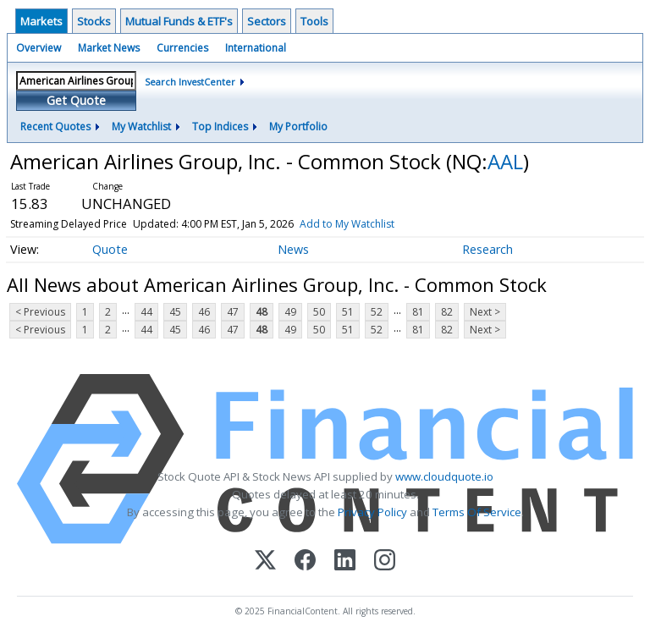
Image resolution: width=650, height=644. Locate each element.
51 (348, 312)
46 (204, 312)
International (256, 48)
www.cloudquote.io (444, 476)
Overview (39, 48)
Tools (314, 21)
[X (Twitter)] (265, 561)
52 (377, 312)
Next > (485, 312)
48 (262, 312)
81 (418, 312)
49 (290, 312)
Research (487, 249)
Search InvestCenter (190, 82)
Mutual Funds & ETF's (179, 21)
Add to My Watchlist (347, 224)
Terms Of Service (477, 512)
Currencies (182, 48)
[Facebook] (305, 561)
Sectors (267, 21)
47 (233, 312)
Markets (41, 21)
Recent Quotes (55, 127)
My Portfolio (298, 127)
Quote (110, 249)
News (293, 249)
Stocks (94, 21)
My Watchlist (141, 127)
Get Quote (76, 100)
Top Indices (220, 127)
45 (175, 312)
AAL (505, 161)
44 (146, 312)
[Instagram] (385, 561)
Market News (109, 48)
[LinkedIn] (345, 561)
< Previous (40, 312)
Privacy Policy (372, 512)
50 (319, 312)
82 (447, 312)
